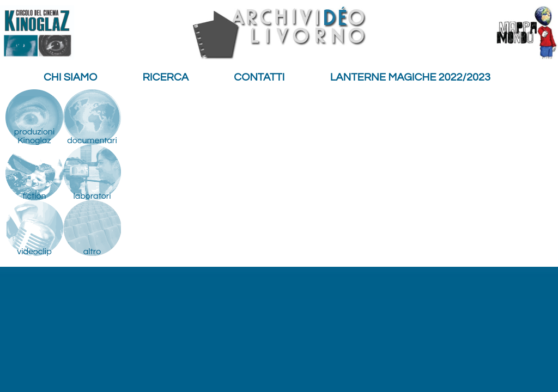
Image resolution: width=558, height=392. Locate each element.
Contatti (259, 77)
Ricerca (165, 77)
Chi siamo (70, 77)
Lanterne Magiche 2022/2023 (410, 77)
